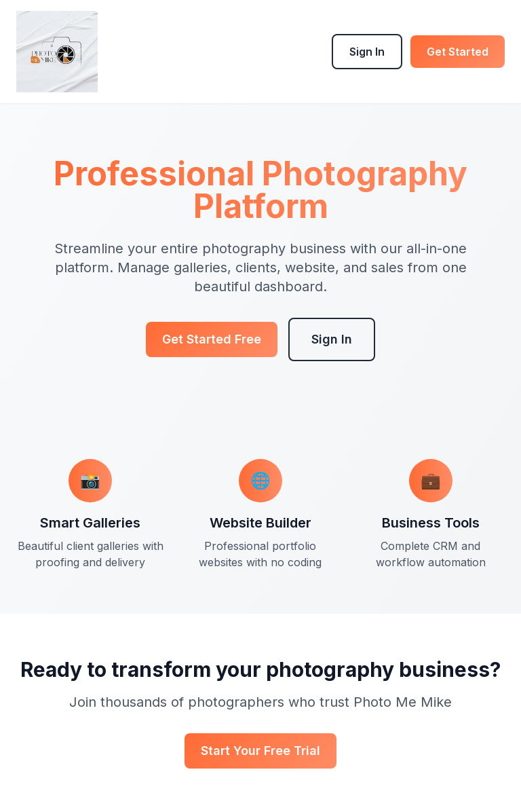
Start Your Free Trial (260, 751)
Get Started (458, 52)
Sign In (367, 52)
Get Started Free (212, 339)
